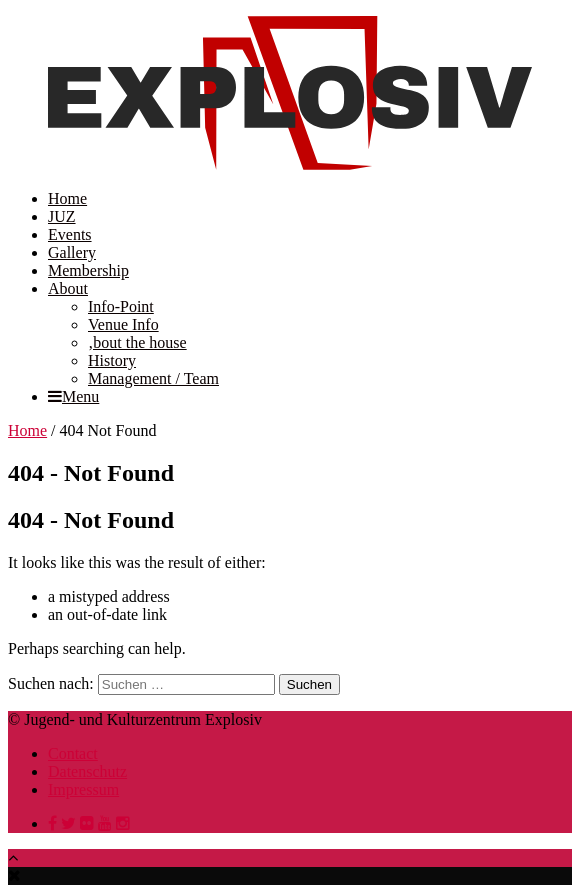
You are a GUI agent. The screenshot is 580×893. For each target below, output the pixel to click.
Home (67, 198)
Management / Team (153, 378)
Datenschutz (87, 771)
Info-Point (121, 306)
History (112, 360)
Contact (73, 753)
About (68, 288)
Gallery (72, 252)
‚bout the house (137, 342)
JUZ (62, 216)
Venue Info (123, 324)
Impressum (83, 789)
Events (70, 234)
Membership (88, 270)
